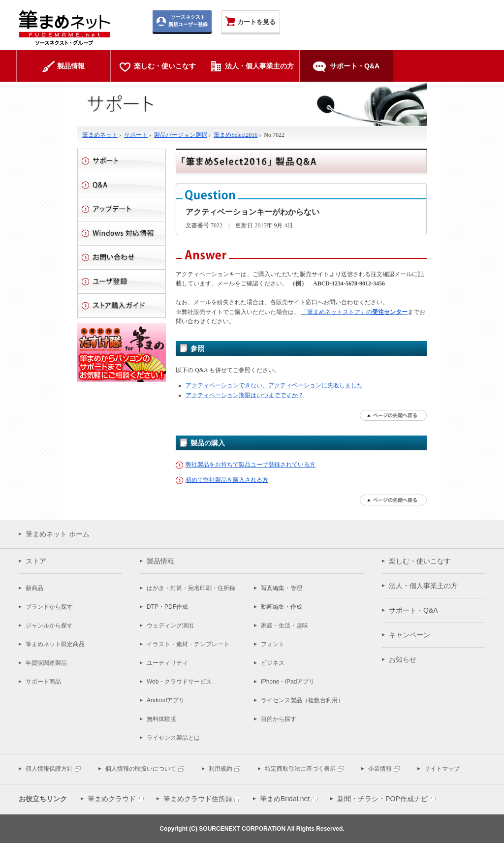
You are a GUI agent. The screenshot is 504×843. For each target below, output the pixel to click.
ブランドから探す (49, 607)
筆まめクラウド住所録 (198, 799)
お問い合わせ (122, 257)
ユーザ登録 (122, 281)
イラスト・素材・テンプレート (188, 644)
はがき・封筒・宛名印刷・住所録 (191, 588)
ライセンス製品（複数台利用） (302, 700)
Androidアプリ (166, 700)
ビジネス (273, 663)
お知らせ (403, 659)
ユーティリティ (167, 663)
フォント (273, 644)
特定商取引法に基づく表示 (300, 769)
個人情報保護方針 (49, 769)
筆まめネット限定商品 (55, 644)
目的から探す (279, 719)
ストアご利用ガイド (122, 306)
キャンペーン (409, 635)
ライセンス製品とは (173, 738)
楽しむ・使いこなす (420, 561)
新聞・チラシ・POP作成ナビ (382, 799)
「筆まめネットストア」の (354, 312)
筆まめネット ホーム (58, 534)
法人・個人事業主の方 (423, 586)
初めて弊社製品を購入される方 (227, 480)
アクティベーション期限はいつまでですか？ (245, 395)
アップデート (122, 209)
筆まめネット (100, 135)
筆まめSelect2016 (236, 135)
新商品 (34, 588)
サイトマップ (442, 769)
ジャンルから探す (49, 625)
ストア (36, 561)
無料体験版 (161, 719)
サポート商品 (43, 682)
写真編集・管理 (282, 588)
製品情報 (160, 561)
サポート (136, 135)
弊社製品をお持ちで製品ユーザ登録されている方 (251, 465)
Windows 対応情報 (122, 233)
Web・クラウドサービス (179, 682)
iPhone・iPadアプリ (288, 682)
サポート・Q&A (413, 610)
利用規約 (220, 769)
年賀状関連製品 (46, 663)
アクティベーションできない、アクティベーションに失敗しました (274, 385)
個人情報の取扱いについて (141, 769)
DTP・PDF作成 (167, 607)
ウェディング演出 (170, 625)
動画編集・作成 (282, 607)
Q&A (122, 185)
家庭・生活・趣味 (284, 625)
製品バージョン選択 (181, 135)
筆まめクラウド (112, 799)
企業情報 (380, 769)
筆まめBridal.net (285, 799)
